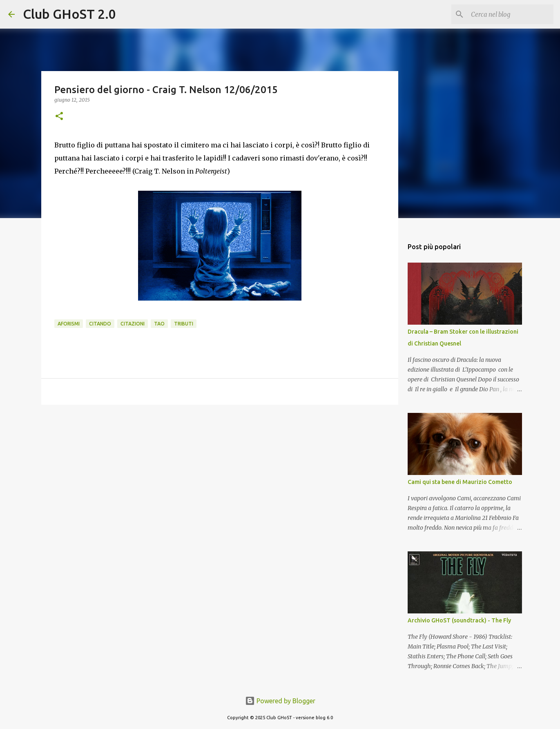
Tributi (184, 324)
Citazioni (133, 324)
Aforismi (69, 324)
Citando (100, 324)
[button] (59, 117)
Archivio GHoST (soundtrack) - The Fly (459, 620)
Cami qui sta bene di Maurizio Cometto (460, 482)
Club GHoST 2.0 (69, 14)
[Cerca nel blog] (511, 14)
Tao (159, 324)
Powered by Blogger (280, 701)
